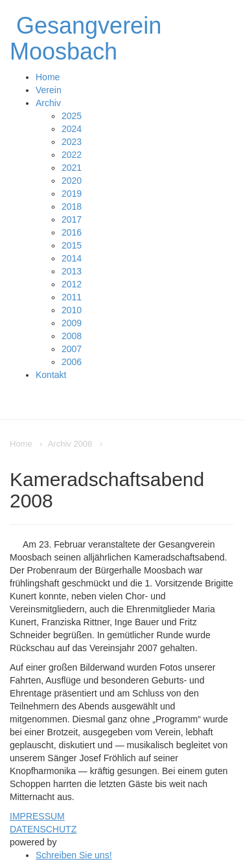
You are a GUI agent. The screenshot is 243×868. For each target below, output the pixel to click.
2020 (72, 181)
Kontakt (51, 375)
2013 (72, 271)
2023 (72, 142)
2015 (72, 245)
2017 (72, 219)
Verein (49, 90)
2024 (72, 129)
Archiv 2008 (70, 444)
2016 (72, 232)
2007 (72, 349)
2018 (72, 206)
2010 (72, 310)
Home (48, 77)
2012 (72, 284)
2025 (72, 116)
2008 (72, 336)
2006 (72, 362)
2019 (72, 194)
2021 (72, 168)
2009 (72, 323)
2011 (72, 297)
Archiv (48, 103)
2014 (72, 258)
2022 (72, 155)
